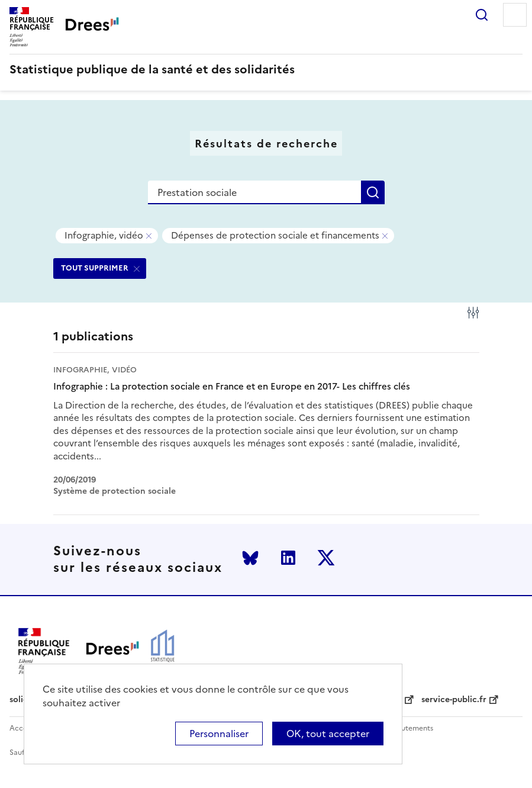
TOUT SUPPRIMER (95, 268)
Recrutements (409, 729)
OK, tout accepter (328, 734)
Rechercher (482, 15)
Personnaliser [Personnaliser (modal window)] (219, 734)
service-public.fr (454, 700)
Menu (515, 15)
